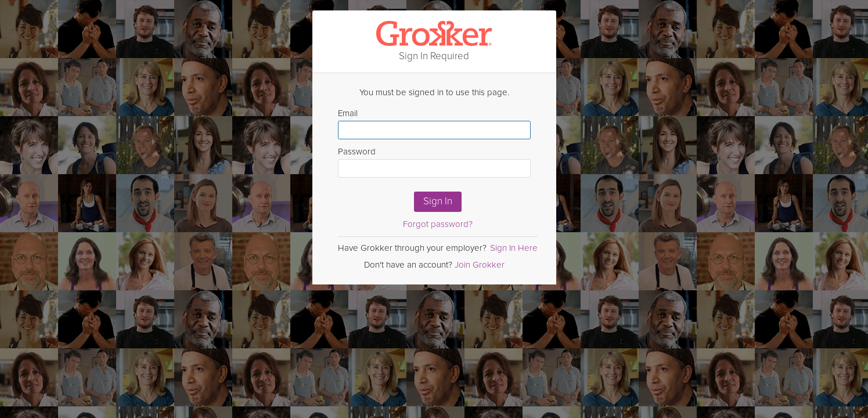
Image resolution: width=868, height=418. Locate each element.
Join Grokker (480, 265)
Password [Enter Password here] (434, 162)
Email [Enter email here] (434, 124)
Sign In (438, 201)
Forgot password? (438, 224)
